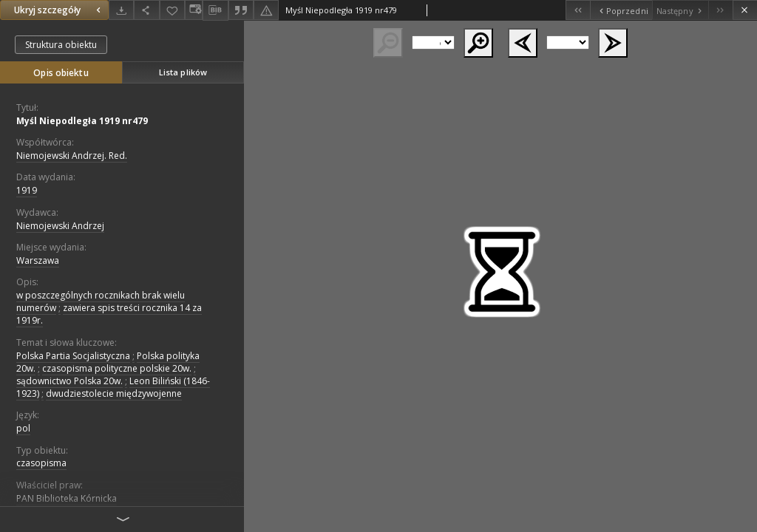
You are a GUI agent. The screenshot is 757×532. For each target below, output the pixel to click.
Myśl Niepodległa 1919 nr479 (82, 121)
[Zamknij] (745, 10)
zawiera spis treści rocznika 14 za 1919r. (109, 314)
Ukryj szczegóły (59, 10)
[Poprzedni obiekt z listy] (621, 10)
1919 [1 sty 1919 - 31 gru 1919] (27, 190)
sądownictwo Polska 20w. (69, 381)
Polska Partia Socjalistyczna (73, 356)
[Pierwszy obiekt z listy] (578, 10)
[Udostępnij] (146, 10)
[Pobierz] (121, 10)
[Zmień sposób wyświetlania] (194, 10)
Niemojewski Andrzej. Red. (72, 156)
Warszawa (38, 260)
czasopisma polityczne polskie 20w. (117, 368)
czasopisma (41, 463)
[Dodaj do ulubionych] (172, 10)
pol (23, 428)
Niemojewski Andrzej (60, 226)
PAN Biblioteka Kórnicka (67, 498)
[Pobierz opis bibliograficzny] (215, 10)
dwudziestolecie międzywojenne (114, 393)
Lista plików (183, 72)
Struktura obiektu (61, 45)
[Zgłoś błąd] (266, 10)
